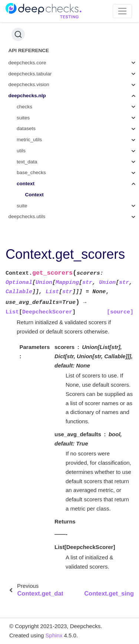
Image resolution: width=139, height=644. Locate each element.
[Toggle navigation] (123, 11)
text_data (27, 162)
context (26, 184)
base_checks (31, 172)
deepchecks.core (27, 63)
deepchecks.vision (29, 84)
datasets (26, 128)
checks (24, 107)
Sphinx (54, 635)
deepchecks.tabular (30, 74)
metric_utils (29, 140)
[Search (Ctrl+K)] (18, 34)
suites (23, 118)
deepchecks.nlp (27, 96)
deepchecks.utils (27, 216)
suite (22, 206)
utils (21, 151)
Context (34, 195)
